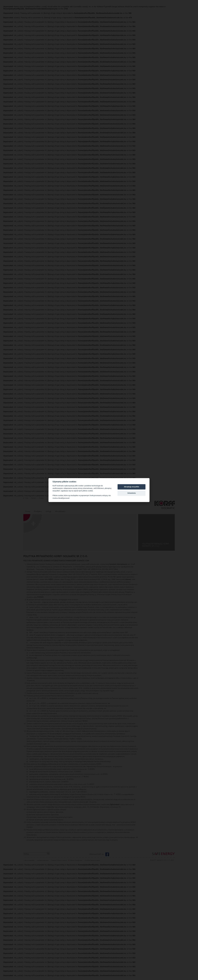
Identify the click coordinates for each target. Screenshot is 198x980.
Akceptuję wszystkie (131, 487)
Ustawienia (132, 493)
